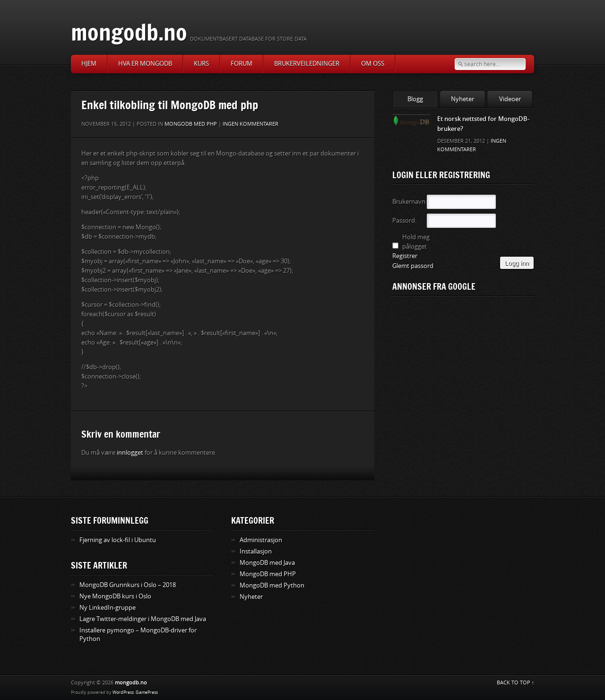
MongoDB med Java (267, 563)
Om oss (373, 64)
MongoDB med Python (272, 585)
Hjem (89, 64)
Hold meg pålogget (416, 242)
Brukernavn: (409, 202)
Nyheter (462, 99)
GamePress (147, 692)
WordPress (123, 692)
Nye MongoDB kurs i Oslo (115, 596)
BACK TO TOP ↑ (516, 683)
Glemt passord (413, 266)
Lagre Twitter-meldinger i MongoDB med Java (143, 619)
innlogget (130, 453)
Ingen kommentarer (251, 124)
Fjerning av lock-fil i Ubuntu (118, 540)
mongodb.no (129, 32)
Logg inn (517, 263)
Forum (242, 64)
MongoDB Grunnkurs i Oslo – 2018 (128, 585)
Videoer (510, 99)
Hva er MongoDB (145, 64)
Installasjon (256, 551)
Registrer (405, 256)
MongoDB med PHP (191, 124)
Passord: (404, 220)
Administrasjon (261, 540)
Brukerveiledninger (307, 64)
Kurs (201, 64)
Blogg (415, 99)
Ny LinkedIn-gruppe (108, 608)
